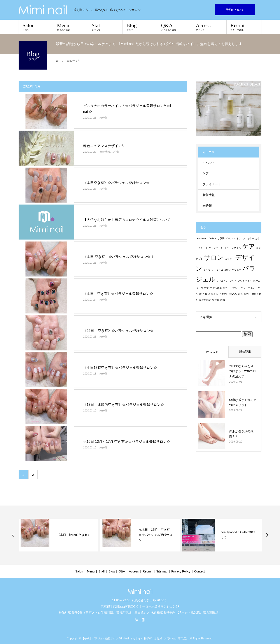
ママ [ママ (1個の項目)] (206, 288)
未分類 (103, 118)
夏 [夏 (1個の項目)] (206, 294)
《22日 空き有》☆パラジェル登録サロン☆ (118, 331)
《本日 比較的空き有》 (74, 535)
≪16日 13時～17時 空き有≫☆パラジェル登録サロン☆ (127, 442)
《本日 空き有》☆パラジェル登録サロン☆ (118, 294)
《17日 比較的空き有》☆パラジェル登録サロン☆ (124, 405)
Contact (199, 571)
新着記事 (245, 352)
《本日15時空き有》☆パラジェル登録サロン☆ (120, 368)
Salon (36, 27)
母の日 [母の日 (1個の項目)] (247, 294)
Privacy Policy (181, 571)
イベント (209, 163)
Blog (140, 27)
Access (209, 27)
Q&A (175, 27)
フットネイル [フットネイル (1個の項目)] (245, 281)
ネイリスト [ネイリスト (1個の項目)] (209, 270)
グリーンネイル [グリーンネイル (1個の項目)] (233, 248)
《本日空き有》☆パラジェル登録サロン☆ (116, 183)
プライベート (212, 184)
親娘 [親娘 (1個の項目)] (223, 300)
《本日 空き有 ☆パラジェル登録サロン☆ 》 (119, 257)
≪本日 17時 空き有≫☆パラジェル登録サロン (156, 535)
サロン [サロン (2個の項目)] (214, 257)
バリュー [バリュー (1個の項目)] (236, 270)
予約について (235, 10)
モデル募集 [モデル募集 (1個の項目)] (216, 288)
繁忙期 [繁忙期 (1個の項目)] (216, 300)
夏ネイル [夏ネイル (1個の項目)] (213, 294)
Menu (71, 27)
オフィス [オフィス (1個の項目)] (241, 238)
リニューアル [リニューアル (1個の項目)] (230, 288)
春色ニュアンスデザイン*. (104, 146)
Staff (105, 27)
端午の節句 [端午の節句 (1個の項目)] (205, 300)
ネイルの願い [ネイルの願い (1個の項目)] (224, 270)
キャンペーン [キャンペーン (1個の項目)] (216, 248)
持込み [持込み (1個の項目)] (233, 294)
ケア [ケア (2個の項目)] (248, 246)
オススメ (212, 352)
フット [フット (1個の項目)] (233, 281)
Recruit (244, 27)
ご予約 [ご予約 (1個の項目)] (221, 238)
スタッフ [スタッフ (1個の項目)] (229, 259)
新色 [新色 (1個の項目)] (240, 294)
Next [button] (267, 535)
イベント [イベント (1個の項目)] (230, 238)
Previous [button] (13, 535)
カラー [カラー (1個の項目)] (250, 238)
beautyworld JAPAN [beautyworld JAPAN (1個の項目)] (206, 238)
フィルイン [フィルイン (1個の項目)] (222, 281)
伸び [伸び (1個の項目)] (201, 294)
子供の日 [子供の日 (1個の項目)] (224, 294)
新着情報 (105, 152)
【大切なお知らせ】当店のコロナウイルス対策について (127, 220)
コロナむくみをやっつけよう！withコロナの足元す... (243, 371)
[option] (58, 535)
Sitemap (162, 571)
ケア (206, 173)
